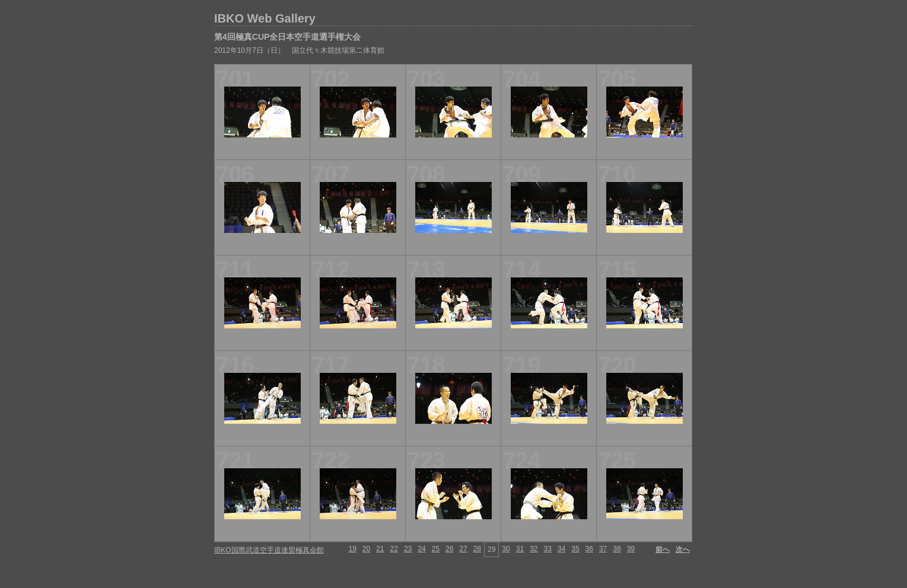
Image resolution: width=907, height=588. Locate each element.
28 (477, 549)
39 (631, 549)
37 (603, 549)
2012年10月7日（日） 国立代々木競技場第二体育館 (299, 50)
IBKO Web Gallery (265, 18)
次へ (683, 549)
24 (421, 549)
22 (394, 549)
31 (520, 549)
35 (575, 549)
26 (449, 549)
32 (534, 549)
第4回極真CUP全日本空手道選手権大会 (287, 37)
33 (547, 549)
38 (617, 549)
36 (589, 549)
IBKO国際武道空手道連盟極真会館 (269, 550)
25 (436, 549)
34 (561, 549)
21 (380, 549)
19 (352, 549)
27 (463, 549)
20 (366, 549)
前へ (663, 549)
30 (506, 549)
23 (408, 549)
